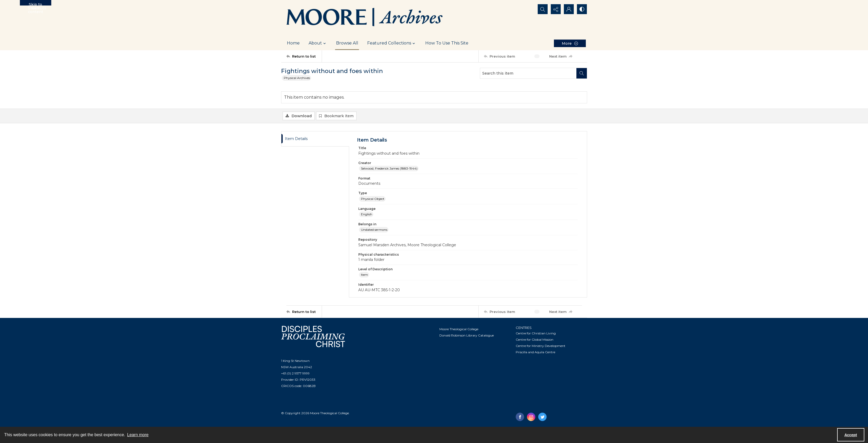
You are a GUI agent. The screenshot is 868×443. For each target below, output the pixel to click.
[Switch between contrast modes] (582, 9)
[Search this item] (528, 73)
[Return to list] (304, 56)
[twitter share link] (542, 417)
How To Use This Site (447, 43)
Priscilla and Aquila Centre (535, 352)
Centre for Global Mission (535, 340)
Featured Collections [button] (392, 43)
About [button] (318, 43)
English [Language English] (367, 214)
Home (293, 43)
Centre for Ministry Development (541, 346)
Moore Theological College (459, 329)
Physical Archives (297, 78)
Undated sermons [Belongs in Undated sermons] (374, 230)
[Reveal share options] (556, 9)
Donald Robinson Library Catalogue (467, 335)
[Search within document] (582, 73)
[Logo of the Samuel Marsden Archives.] (365, 18)
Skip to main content (36, 4)
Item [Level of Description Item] (364, 275)
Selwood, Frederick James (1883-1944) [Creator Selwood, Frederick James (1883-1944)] (389, 168)
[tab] (315, 139)
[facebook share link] (520, 417)
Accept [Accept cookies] (851, 435)
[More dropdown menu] (570, 43)
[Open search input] (543, 9)
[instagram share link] (531, 417)
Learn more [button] (138, 435)
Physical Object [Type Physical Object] (373, 199)
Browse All (347, 43)
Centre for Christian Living (536, 333)
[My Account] (569, 9)
